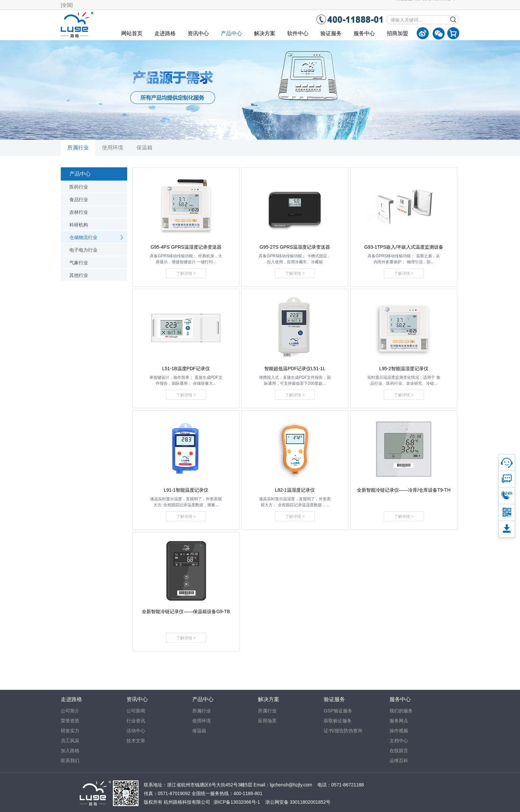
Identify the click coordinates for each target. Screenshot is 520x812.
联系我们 (70, 761)
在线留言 (399, 751)
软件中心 (298, 33)
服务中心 (364, 33)
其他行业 (79, 275)
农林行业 (79, 212)
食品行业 (79, 200)
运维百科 (399, 761)
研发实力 (70, 731)
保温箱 (144, 148)
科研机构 (79, 225)
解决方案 (265, 33)
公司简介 (70, 711)
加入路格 (70, 751)
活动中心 (136, 731)
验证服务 (331, 33)
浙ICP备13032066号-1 (237, 802)
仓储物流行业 (83, 237)
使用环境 (113, 148)
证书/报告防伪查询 (343, 731)
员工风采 (70, 741)
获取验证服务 (338, 721)
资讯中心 (198, 33)
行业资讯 (136, 721)
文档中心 (399, 741)
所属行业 (78, 148)
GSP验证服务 (338, 711)
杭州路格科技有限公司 (187, 802)
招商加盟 (397, 33)
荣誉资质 (70, 721)
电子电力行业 (83, 250)
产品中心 (231, 33)
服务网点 (399, 721)
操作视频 (399, 731)
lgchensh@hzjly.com (291, 785)
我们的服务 (401, 711)
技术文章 (136, 741)
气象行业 (79, 263)
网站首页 (132, 33)
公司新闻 (136, 711)
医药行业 (79, 187)
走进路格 (165, 33)
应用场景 (267, 721)
